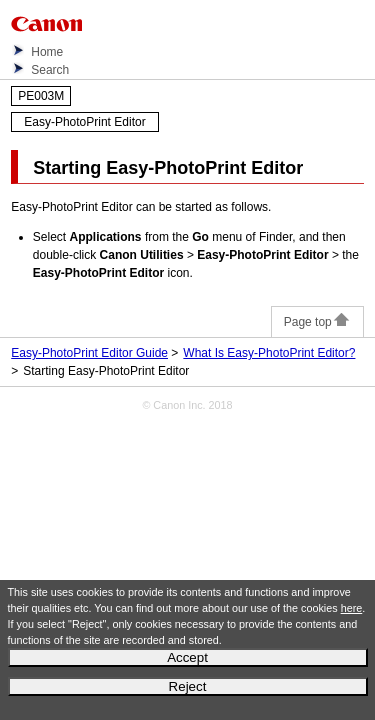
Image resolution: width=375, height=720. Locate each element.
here (352, 608)
